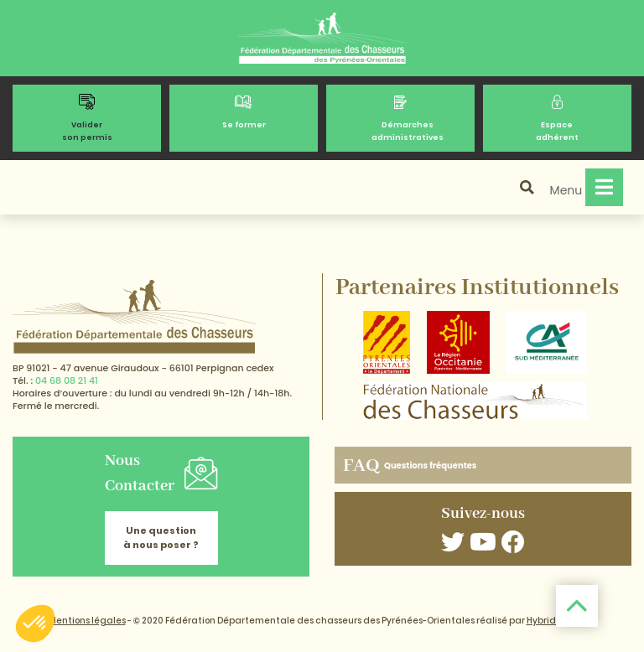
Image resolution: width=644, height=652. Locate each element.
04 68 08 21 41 (67, 380)
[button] (35, 624)
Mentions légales (87, 621)
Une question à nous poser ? (161, 538)
